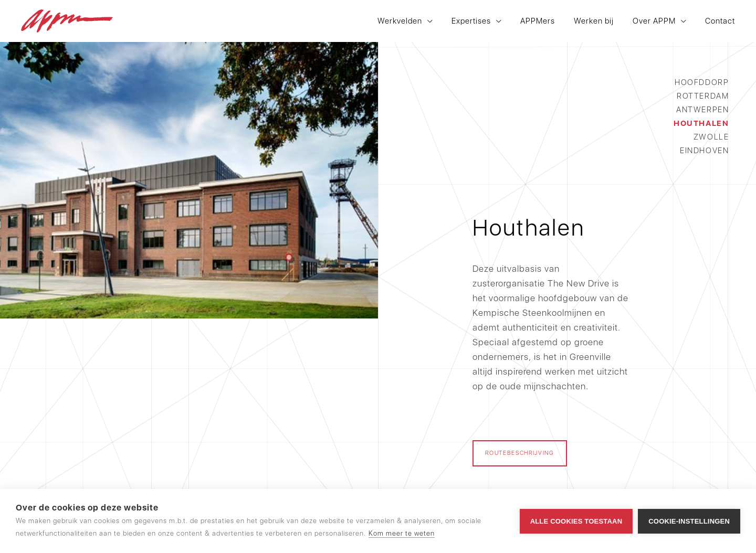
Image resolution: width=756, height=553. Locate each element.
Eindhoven (704, 151)
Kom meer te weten (402, 533)
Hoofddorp (702, 82)
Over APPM (654, 21)
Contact (720, 21)
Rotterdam (703, 96)
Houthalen (701, 123)
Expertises (471, 21)
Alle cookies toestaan (576, 521)
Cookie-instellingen (689, 521)
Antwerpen (702, 110)
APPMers (538, 21)
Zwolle (711, 137)
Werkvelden (400, 21)
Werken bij (594, 21)
